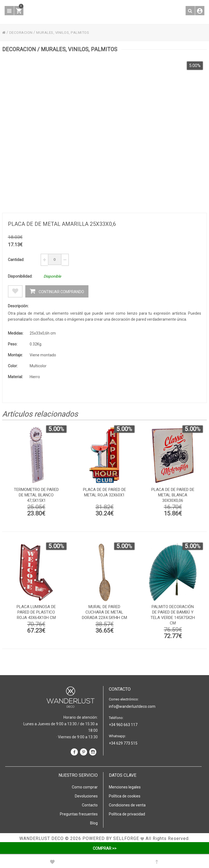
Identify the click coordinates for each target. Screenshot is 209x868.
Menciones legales (125, 787)
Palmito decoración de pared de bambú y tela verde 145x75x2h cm (173, 616)
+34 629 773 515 (123, 743)
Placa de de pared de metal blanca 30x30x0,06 (173, 496)
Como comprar (85, 787)
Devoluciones (86, 796)
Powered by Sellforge (111, 838)
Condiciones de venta (127, 805)
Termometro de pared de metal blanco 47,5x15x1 (36, 496)
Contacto (90, 805)
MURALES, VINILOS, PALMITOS (66, 32)
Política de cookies (125, 796)
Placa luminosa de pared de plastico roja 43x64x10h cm (36, 613)
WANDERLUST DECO (42, 838)
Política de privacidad (127, 814)
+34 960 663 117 (123, 724)
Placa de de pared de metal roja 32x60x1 (104, 493)
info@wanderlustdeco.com (132, 706)
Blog (94, 823)
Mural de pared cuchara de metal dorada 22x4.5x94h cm (104, 613)
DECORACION (22, 32)
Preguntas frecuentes (79, 814)
